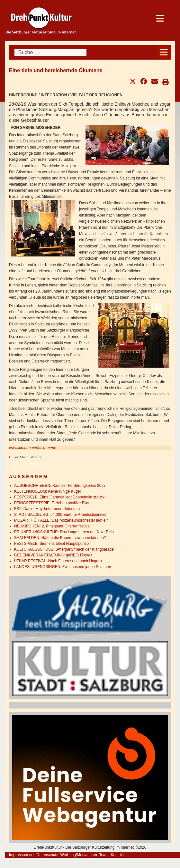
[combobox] (50, 52)
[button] (133, 82)
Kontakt (117, 855)
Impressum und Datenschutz (34, 855)
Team (104, 855)
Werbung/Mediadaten (79, 855)
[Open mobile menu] (164, 52)
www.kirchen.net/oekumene (33, 448)
